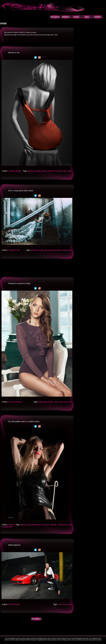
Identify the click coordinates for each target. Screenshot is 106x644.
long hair (46, 525)
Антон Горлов (14, 604)
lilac (56, 402)
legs (45, 402)
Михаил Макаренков (8, 526)
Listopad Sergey (15, 171)
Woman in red (14, 53)
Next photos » (36, 619)
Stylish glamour (14, 545)
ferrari (64, 604)
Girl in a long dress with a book (21, 191)
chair (69, 171)
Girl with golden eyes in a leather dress (24, 422)
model (38, 171)
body (40, 402)
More (87, 17)
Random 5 (66, 17)
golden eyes (36, 525)
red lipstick (62, 525)
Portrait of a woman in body (19, 283)
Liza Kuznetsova (15, 402)
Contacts (98, 17)
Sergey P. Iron (14, 250)
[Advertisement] (37, 268)
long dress (57, 250)
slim (65, 171)
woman (44, 171)
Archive (76, 17)
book (69, 250)
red (59, 604)
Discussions (55, 17)
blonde (51, 171)
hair (60, 402)
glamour (31, 171)
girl (46, 250)
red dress (58, 171)
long (65, 402)
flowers (51, 402)
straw (64, 250)
